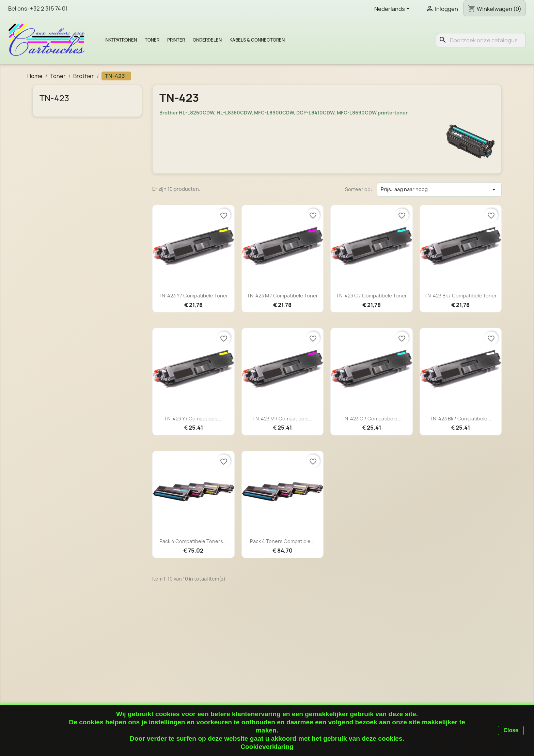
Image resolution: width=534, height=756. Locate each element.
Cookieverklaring (267, 747)
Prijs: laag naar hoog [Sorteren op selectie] (439, 189)
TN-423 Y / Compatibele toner (193, 296)
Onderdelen (207, 40)
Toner (152, 40)
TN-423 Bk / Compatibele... (461, 419)
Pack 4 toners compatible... (282, 541)
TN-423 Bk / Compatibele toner (461, 296)
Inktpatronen (121, 40)
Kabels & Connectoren (257, 40)
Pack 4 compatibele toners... (193, 541)
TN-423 (54, 98)
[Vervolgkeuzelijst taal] (393, 9)
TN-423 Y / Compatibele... (193, 419)
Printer (176, 40)
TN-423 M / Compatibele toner (282, 296)
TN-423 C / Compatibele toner (372, 296)
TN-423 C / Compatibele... (372, 419)
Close (511, 730)
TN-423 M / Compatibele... (282, 419)
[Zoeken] (481, 40)
